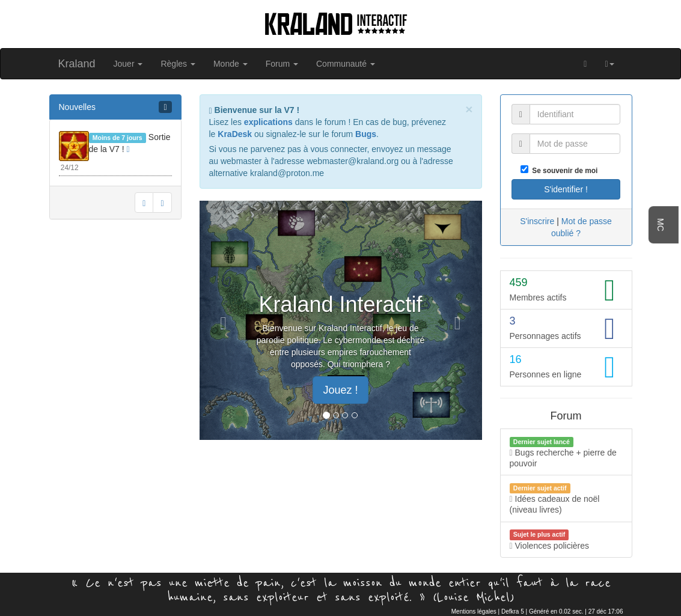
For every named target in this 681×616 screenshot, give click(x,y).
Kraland (77, 64)
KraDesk (235, 134)
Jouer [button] (128, 64)
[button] (609, 64)
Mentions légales (474, 611)
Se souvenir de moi (563, 171)
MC (661, 225)
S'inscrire (537, 221)
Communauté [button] (346, 64)
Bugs (366, 134)
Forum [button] (282, 64)
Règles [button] (178, 64)
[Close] (469, 109)
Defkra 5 (513, 611)
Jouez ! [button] (340, 390)
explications (268, 122)
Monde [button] (231, 64)
